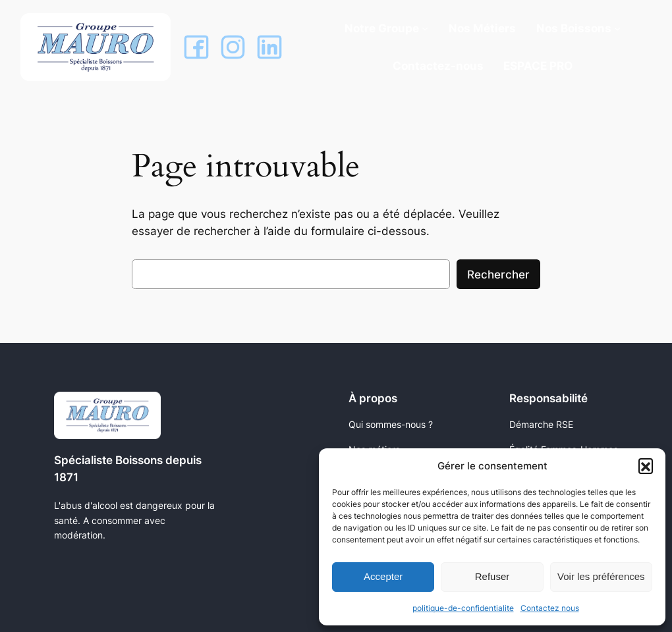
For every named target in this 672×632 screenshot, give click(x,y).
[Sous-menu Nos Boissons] (617, 28)
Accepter (383, 576)
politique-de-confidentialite (463, 608)
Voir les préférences (601, 576)
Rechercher (498, 275)
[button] (646, 465)
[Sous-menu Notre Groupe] (425, 28)
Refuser (492, 576)
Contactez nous (550, 608)
